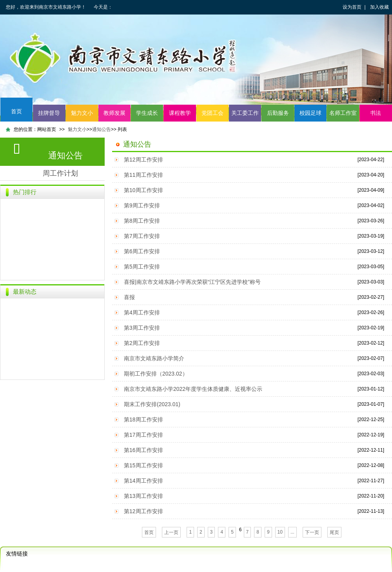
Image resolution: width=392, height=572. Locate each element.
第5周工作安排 (142, 267)
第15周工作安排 (143, 465)
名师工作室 (343, 113)
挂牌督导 (49, 113)
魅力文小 (82, 113)
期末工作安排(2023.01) (152, 404)
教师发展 (114, 113)
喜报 (129, 297)
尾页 (334, 532)
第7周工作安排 (142, 236)
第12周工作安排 (143, 160)
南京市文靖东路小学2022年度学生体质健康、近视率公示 (193, 389)
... (292, 532)
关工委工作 (245, 113)
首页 (16, 111)
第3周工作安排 (142, 328)
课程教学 (180, 113)
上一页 (171, 532)
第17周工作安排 (143, 435)
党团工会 (212, 113)
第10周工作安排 (143, 190)
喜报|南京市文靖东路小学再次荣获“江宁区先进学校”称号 (192, 282)
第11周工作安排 (143, 175)
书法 (376, 113)
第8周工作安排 (142, 221)
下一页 (312, 532)
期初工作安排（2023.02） (156, 374)
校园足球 (310, 113)
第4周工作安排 (142, 312)
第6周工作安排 (142, 251)
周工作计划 (60, 173)
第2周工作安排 (142, 343)
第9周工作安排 (142, 205)
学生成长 (147, 113)
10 (280, 532)
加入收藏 (379, 7)
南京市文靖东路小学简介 (154, 358)
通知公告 (102, 129)
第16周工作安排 (143, 450)
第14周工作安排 (143, 481)
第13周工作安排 (143, 496)
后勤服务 (278, 113)
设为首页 (352, 7)
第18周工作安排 (143, 419)
